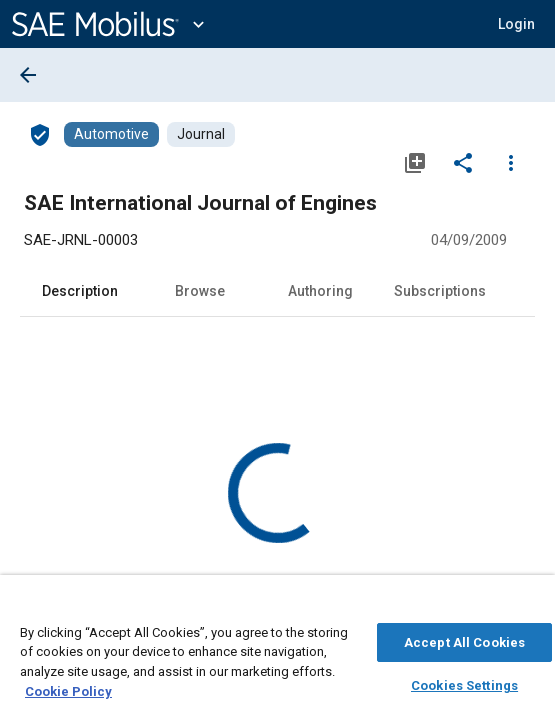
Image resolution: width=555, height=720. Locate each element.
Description (80, 291)
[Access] (40, 134)
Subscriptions (440, 291)
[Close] (529, 606)
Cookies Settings (464, 682)
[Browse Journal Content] (201, 134)
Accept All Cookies (464, 639)
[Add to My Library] (415, 162)
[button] (516, 24)
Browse (200, 291)
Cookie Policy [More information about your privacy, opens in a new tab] (68, 688)
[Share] (463, 162)
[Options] (511, 162)
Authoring (320, 291)
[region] (277, 652)
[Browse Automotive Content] (111, 134)
